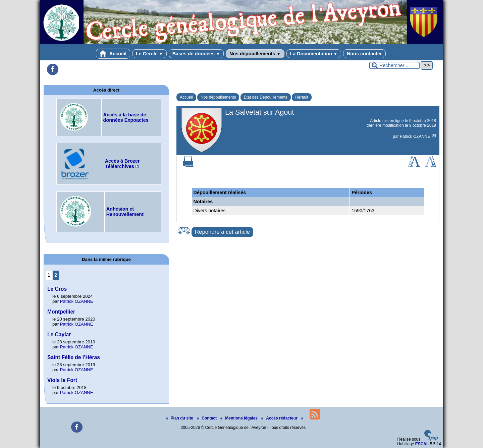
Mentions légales (239, 418)
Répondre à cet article (222, 232)
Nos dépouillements (255, 54)
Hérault (302, 97)
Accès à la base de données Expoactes (126, 117)
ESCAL (422, 444)
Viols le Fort (62, 380)
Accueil (113, 54)
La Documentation (314, 54)
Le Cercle (149, 54)
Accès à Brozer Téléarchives (122, 164)
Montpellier (61, 312)
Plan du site (180, 418)
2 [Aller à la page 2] (56, 275)
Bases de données (196, 54)
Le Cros (57, 289)
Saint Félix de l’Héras (74, 357)
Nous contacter (364, 54)
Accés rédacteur (280, 418)
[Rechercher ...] (394, 65)
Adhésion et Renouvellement (125, 212)
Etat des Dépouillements (266, 97)
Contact (207, 418)
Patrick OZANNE (415, 136)
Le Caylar (59, 334)
